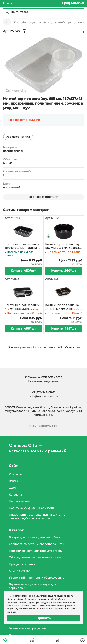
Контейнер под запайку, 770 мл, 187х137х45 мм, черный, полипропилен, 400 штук (22, 307)
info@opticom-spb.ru (43, 396)
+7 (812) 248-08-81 (44, 392)
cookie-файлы (32, 596)
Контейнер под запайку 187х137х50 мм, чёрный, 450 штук (22, 246)
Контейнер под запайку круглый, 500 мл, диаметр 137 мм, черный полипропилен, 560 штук (63, 246)
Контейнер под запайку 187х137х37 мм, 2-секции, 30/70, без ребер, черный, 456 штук (63, 307)
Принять (43, 618)
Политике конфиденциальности (57, 608)
